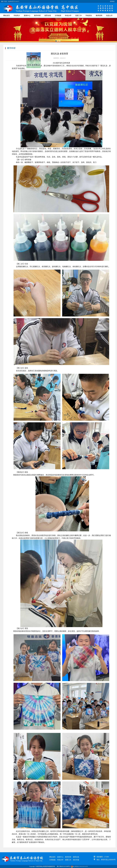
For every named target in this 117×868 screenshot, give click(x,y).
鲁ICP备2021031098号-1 (64, 866)
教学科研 (37, 16)
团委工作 (68, 860)
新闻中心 (27, 16)
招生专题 (76, 860)
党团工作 (78, 16)
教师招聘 (99, 16)
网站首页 (7, 16)
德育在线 (48, 16)
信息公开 (109, 16)
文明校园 (58, 16)
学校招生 (89, 16)
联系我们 (112, 1)
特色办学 (68, 16)
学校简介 (17, 16)
